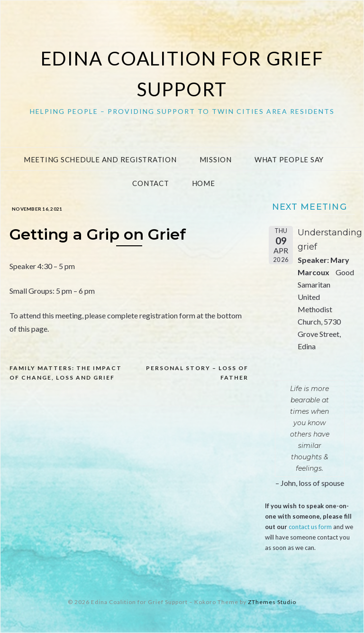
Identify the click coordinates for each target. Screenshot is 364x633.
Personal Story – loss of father (197, 373)
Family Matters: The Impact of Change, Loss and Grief (66, 373)
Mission (216, 159)
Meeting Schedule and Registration (100, 159)
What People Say (289, 159)
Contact (150, 183)
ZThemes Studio (272, 602)
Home (204, 183)
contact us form (310, 527)
